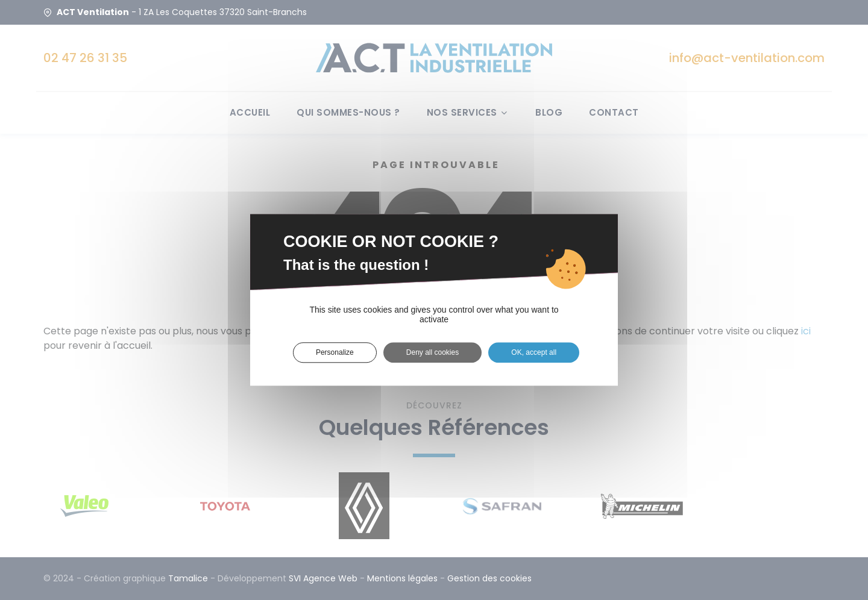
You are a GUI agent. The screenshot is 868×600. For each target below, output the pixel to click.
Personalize (335, 352)
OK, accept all (534, 352)
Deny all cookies (432, 352)
